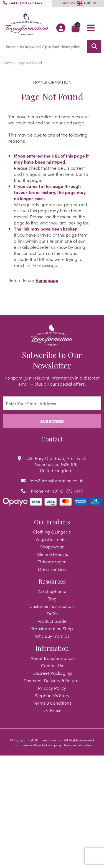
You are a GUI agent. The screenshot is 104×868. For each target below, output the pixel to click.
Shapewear (52, 547)
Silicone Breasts (52, 554)
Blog (52, 598)
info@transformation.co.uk (56, 480)
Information (52, 648)
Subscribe (52, 422)
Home (8, 62)
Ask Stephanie (52, 591)
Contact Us (52, 665)
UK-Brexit (52, 710)
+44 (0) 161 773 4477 (26, 2)
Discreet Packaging (52, 673)
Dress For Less (52, 569)
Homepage (47, 280)
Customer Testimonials (52, 606)
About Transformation (52, 658)
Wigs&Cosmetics (52, 539)
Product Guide (52, 621)
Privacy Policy (52, 688)
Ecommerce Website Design (35, 745)
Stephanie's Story (52, 695)
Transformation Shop (52, 628)
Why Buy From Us (52, 636)
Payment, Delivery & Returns (52, 680)
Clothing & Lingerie (52, 532)
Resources (52, 581)
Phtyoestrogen (52, 561)
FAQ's (52, 613)
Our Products (52, 522)
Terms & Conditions (52, 703)
